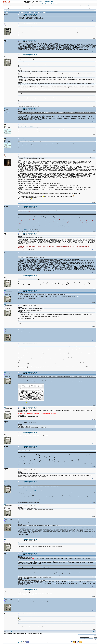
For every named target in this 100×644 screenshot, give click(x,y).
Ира (5, 108)
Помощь (47, 4)
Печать (95, 10)
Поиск (50, 4)
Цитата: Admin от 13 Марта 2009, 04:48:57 (25, 542)
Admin (6, 154)
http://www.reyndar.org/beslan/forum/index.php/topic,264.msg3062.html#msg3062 (34, 490)
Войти (52, 4)
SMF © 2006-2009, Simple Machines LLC (54, 642)
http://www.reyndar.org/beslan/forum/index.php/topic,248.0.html (30, 31)
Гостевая (25, 8)
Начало (43, 4)
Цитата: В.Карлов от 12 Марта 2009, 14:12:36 (25, 127)
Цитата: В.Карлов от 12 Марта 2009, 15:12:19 (25, 141)
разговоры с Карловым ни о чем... (36, 8)
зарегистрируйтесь (49, 1)
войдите (42, 1)
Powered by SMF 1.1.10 (44, 642)
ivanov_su (88, 5)
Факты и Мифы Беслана (8, 8)
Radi (5, 124)
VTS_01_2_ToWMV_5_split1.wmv (24, 229)
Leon (5, 23)
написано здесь (52, 5)
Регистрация (56, 4)
